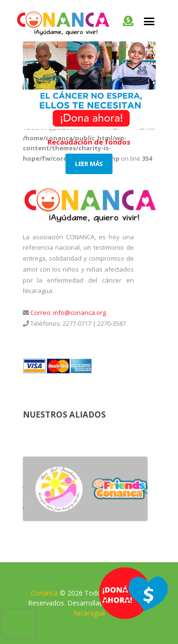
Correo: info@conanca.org (67, 312)
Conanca (44, 593)
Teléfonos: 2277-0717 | (62, 323)
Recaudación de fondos (89, 142)
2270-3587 (112, 323)
